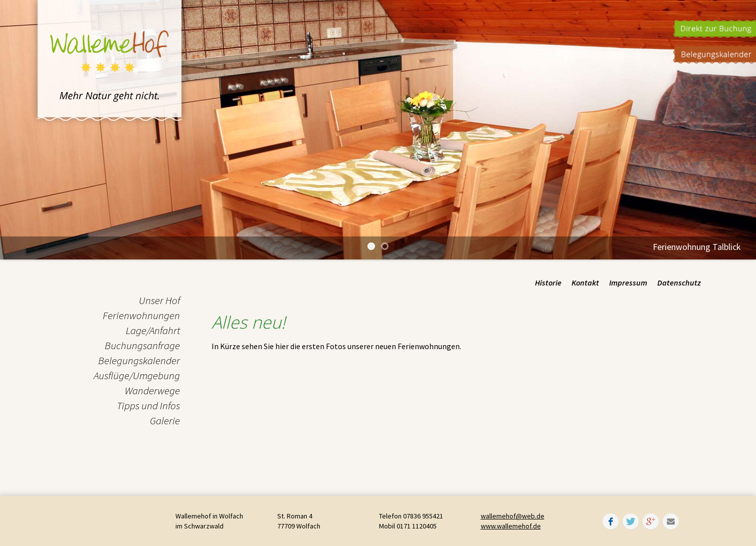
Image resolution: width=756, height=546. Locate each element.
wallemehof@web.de (513, 516)
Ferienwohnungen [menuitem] (141, 315)
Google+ (651, 521)
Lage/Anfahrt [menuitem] (153, 330)
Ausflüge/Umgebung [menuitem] (137, 375)
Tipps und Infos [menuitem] (148, 405)
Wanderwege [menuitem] (152, 390)
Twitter (631, 521)
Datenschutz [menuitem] (679, 283)
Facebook (611, 521)
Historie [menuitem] (548, 283)
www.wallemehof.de (511, 526)
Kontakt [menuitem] (585, 283)
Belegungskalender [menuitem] (139, 360)
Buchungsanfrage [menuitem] (142, 345)
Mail (671, 521)
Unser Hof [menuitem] (159, 300)
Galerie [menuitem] (165, 421)
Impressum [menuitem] (628, 283)
